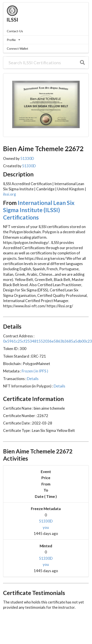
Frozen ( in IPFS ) (35, 371)
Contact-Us (15, 31)
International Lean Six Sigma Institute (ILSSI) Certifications (39, 210)
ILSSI (12, 20)
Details (32, 379)
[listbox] (46, 40)
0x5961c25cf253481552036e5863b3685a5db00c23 (48, 341)
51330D (27, 158)
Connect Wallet (18, 48)
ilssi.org (10, 194)
